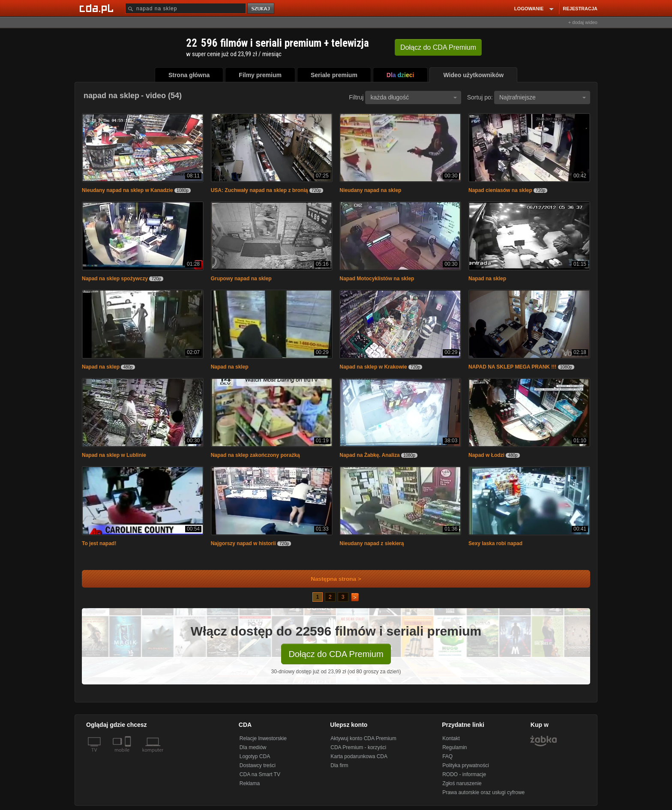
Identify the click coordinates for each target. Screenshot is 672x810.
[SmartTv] (129, 755)
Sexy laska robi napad (495, 543)
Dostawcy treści (258, 765)
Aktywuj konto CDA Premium (363, 738)
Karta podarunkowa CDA (359, 756)
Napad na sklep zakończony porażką (255, 455)
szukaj (261, 9)
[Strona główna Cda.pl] (98, 8)
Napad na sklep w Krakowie (373, 367)
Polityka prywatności (466, 765)
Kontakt (451, 738)
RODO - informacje (464, 774)
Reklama (250, 783)
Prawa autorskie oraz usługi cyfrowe (483, 792)
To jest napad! (99, 543)
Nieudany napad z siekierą (372, 543)
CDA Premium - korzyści (358, 747)
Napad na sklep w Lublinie (114, 455)
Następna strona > (330, 579)
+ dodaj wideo (583, 22)
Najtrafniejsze (543, 97)
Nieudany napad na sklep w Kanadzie (127, 190)
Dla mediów (253, 747)
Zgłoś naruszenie (462, 783)
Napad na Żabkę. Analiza (369, 455)
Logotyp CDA (255, 756)
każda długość (414, 97)
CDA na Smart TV (260, 774)
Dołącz (438, 47)
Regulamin (454, 747)
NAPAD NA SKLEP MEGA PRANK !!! (512, 367)
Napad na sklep (487, 279)
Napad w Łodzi (486, 455)
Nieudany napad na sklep (370, 190)
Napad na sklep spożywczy (115, 279)
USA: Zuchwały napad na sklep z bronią (259, 190)
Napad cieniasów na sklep (500, 190)
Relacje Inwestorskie (263, 738)
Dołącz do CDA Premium (336, 654)
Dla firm (339, 765)
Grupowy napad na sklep (241, 279)
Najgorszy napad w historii (243, 543)
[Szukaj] (186, 8)
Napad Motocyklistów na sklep (377, 279)
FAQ (447, 756)
